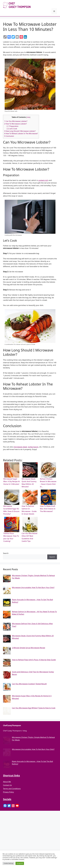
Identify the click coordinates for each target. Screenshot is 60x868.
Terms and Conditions (12, 789)
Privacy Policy (8, 792)
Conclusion (9, 136)
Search (6, 553)
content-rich (43, 180)
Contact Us (7, 785)
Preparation (12, 126)
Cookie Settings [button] (8, 863)
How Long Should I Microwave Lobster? (20, 131)
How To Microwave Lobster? (15, 124)
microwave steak (20, 447)
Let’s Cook (12, 129)
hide (28, 117)
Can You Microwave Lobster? (16, 121)
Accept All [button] (20, 863)
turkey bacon (33, 447)
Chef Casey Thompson (46, 5)
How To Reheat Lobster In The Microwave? (21, 134)
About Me (7, 782)
